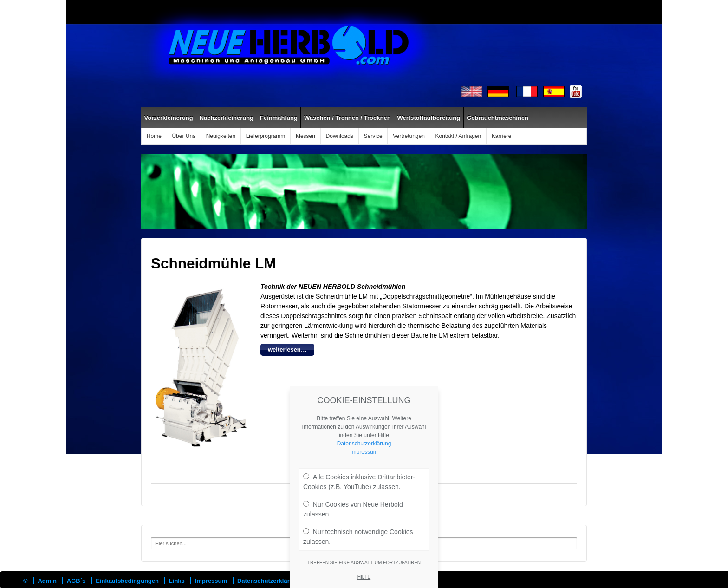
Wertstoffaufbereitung (429, 118)
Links (177, 581)
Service (373, 136)
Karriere (502, 136)
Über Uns (184, 136)
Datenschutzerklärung (269, 581)
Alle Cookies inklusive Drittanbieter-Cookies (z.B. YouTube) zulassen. (359, 491)
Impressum (211, 581)
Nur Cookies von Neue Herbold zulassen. (353, 518)
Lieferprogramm (266, 136)
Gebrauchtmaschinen (497, 118)
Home (154, 136)
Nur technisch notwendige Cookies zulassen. (358, 546)
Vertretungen (409, 136)
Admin (47, 581)
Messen (305, 136)
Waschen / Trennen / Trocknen (348, 118)
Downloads (340, 136)
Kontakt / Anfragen (458, 136)
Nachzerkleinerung (227, 118)
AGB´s (76, 581)
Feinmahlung (279, 118)
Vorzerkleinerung (169, 118)
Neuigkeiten (221, 136)
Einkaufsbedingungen (127, 581)
